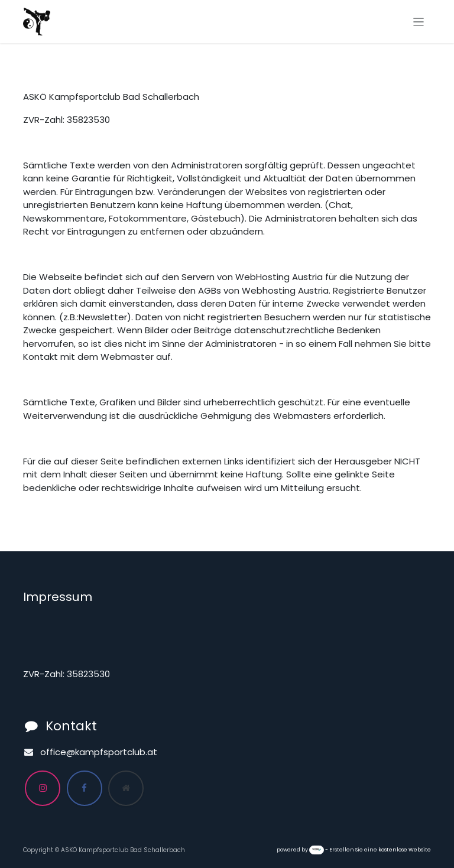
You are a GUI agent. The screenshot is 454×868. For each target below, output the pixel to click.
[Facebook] (85, 788)
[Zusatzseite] (126, 788)
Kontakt (71, 726)
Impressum (58, 597)
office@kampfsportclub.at (99, 752)
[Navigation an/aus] (419, 22)
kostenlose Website (405, 850)
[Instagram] (43, 788)
